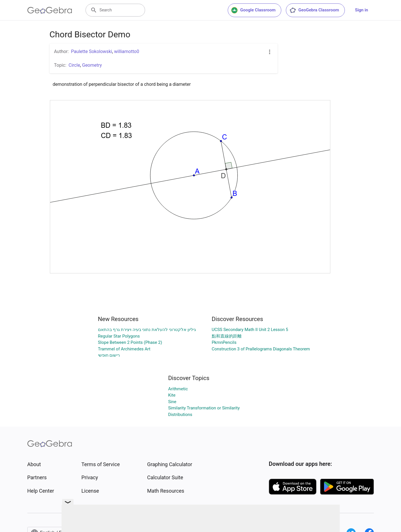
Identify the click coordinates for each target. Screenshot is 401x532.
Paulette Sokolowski (91, 51)
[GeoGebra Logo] (50, 10)
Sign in (362, 10)
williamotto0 (127, 51)
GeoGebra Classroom (314, 10)
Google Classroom (253, 10)
